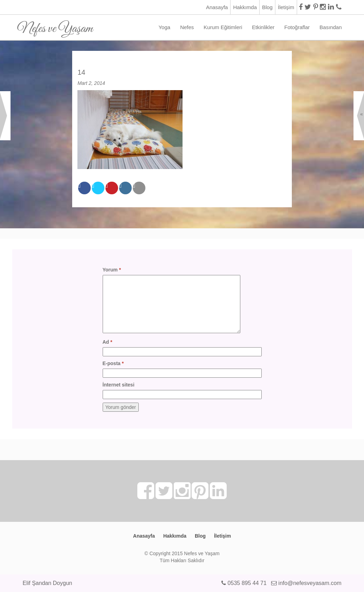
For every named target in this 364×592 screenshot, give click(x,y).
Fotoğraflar (297, 27)
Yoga (164, 27)
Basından (331, 27)
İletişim (286, 7)
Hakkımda (245, 7)
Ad (108, 342)
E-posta (113, 363)
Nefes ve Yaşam (55, 26)
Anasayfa (217, 7)
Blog (267, 7)
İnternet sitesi (119, 385)
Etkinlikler (263, 27)
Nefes (187, 27)
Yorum (112, 270)
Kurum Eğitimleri (223, 27)
